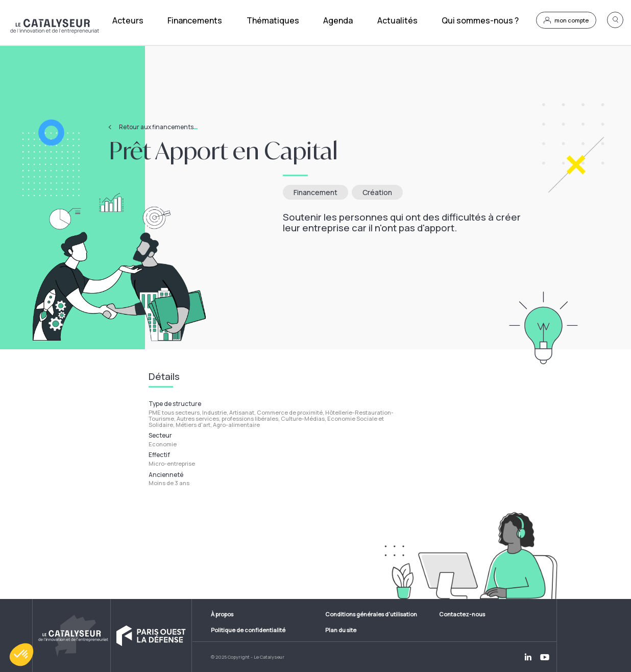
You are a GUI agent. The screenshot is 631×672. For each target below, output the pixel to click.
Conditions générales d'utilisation (371, 614)
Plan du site (341, 630)
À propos (222, 614)
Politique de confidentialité (248, 630)
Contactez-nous (462, 614)
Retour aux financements (158, 127)
